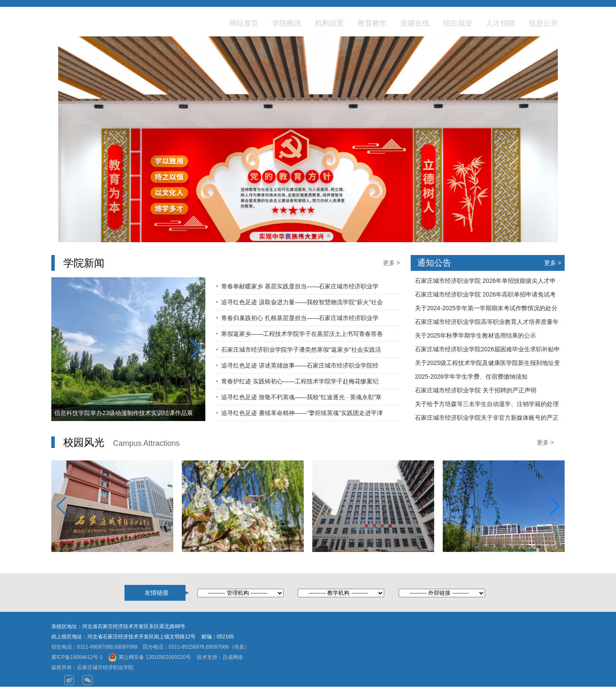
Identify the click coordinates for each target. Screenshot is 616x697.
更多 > (391, 263)
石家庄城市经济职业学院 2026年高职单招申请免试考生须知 (485, 296)
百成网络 (233, 657)
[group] (308, 152)
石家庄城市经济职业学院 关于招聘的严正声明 (476, 390)
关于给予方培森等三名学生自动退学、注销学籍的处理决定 (487, 406)
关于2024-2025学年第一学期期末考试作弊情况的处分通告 (486, 310)
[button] (287, 236)
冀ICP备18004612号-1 (77, 657)
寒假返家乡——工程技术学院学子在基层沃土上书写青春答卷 (302, 334)
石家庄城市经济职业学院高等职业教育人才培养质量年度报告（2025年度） (487, 323)
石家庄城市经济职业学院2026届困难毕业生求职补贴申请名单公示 (487, 351)
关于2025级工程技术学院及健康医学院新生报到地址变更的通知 (487, 365)
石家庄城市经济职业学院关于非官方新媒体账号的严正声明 (487, 419)
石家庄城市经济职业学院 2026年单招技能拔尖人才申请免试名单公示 (485, 282)
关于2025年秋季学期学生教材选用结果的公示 (475, 335)
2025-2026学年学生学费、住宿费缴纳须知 (471, 377)
